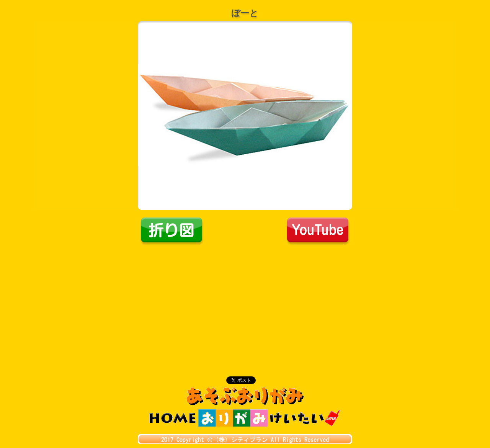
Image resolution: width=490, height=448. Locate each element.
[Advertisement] (245, 303)
